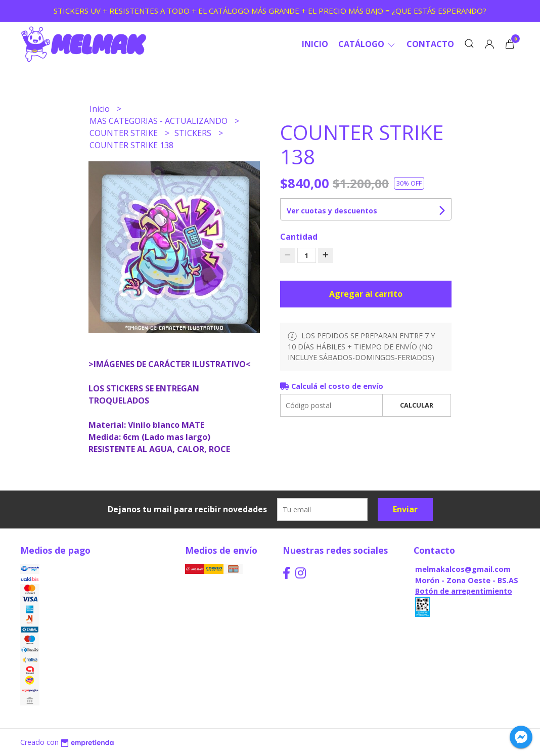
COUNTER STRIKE (125, 133)
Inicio (315, 44)
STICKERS (194, 133)
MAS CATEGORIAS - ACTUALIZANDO (160, 121)
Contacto (430, 44)
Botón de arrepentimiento (464, 591)
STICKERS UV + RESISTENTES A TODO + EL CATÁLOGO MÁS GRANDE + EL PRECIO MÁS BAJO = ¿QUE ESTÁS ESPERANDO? (270, 11)
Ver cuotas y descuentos (332, 211)
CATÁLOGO (367, 44)
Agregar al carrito (366, 294)
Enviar (405, 509)
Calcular (417, 405)
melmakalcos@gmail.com (463, 569)
